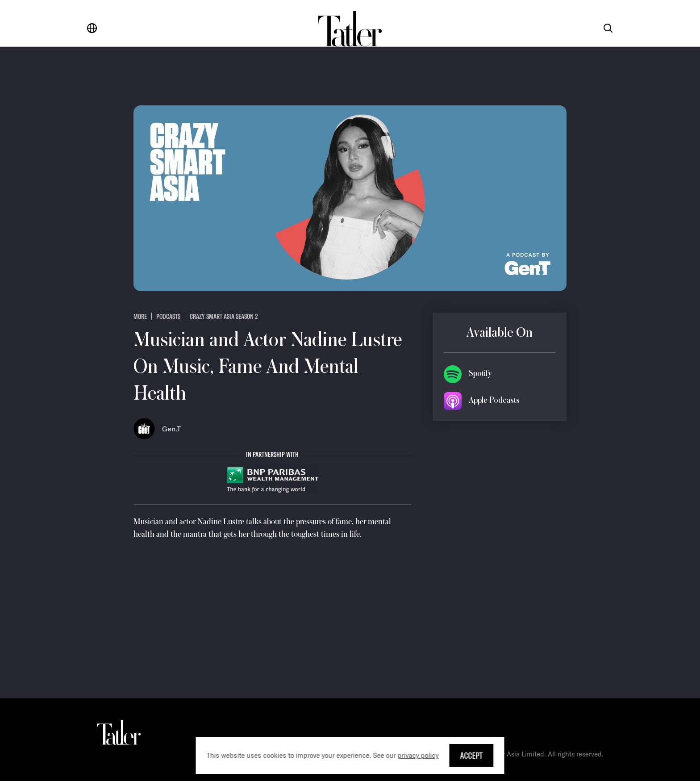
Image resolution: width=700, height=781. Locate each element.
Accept (472, 755)
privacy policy (418, 755)
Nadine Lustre (221, 522)
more (140, 316)
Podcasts (168, 316)
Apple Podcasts (494, 400)
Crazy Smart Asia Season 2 (224, 316)
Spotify (480, 373)
